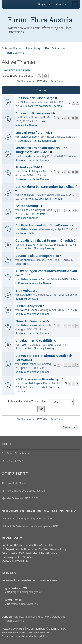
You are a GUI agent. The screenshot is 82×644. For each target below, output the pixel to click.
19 (69, 118)
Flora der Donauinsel (31, 321)
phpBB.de (42, 637)
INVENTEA (44, 633)
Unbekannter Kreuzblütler (35, 340)
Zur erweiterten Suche (17, 70)
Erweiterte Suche (46, 76)
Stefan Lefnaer (29, 102)
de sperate (27, 260)
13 (77, 172)
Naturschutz (27, 233)
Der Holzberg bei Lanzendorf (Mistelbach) (46, 187)
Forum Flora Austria (40, 20)
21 (77, 118)
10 (65, 172)
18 (65, 118)
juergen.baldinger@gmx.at (26, 592)
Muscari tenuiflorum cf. (33, 133)
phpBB (20, 629)
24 (77, 364)
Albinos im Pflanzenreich (34, 113)
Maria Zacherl (28, 245)
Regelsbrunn (28, 195)
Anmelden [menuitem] (62, 4)
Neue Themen (15, 461)
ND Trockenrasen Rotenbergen (38, 379)
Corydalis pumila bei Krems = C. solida (44, 240)
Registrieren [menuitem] (45, 4)
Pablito (24, 118)
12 (73, 172)
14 (77, 326)
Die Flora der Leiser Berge (35, 98)
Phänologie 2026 (28, 167)
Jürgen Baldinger (30, 172)
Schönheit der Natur (27, 299)
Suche (39, 76)
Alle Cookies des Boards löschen (26, 491)
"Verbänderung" (27, 206)
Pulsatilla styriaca (29, 306)
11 (69, 172)
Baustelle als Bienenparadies (37, 256)
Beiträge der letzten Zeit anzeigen (41, 402)
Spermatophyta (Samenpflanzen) (37, 141)
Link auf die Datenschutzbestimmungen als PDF (30, 526)
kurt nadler (27, 156)
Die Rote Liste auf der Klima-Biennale (43, 225)
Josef (24, 345)
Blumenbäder (25, 291)
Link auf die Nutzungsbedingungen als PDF (27, 519)
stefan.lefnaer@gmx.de (24, 604)
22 (69, 364)
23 (73, 364)
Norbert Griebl (29, 310)
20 (73, 118)
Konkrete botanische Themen (45, 106)
